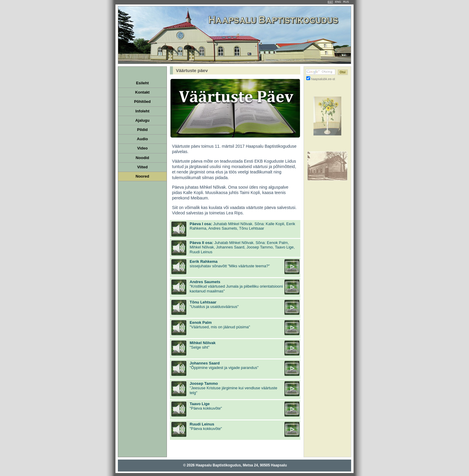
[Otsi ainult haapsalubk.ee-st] (308, 78)
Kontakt (142, 92)
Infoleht (143, 111)
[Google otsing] (320, 72)
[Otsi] (343, 72)
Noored (142, 176)
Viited (142, 167)
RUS (346, 2)
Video (142, 148)
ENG (338, 2)
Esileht (143, 83)
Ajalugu (142, 120)
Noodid (143, 158)
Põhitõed (142, 102)
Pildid (142, 130)
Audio (143, 139)
